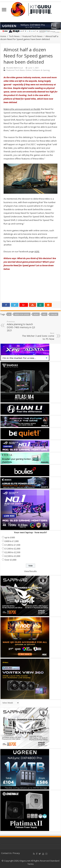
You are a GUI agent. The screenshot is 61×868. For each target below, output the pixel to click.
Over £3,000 (10, 560)
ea (9, 314)
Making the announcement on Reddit (22, 109)
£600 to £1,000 (12, 541)
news (36, 314)
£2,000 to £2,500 (12, 552)
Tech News (14, 36)
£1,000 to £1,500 (12, 545)
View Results (30, 571)
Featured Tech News (33, 36)
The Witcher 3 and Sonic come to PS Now (37, 336)
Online (28, 70)
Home (3, 36)
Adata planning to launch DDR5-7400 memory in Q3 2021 (24, 326)
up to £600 (10, 537)
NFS (45, 314)
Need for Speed (22, 314)
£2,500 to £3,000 (12, 556)
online (54, 314)
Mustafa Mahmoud (15, 68)
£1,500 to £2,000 (12, 549)
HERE (37, 251)
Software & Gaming (41, 70)
